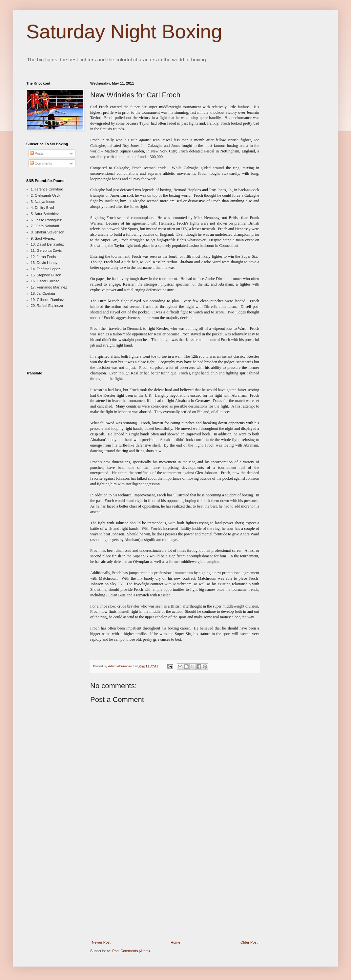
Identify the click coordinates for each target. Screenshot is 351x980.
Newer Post (101, 942)
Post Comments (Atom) (131, 951)
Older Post (249, 942)
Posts (37, 153)
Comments (41, 163)
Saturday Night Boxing (124, 32)
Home (175, 942)
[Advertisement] (175, 892)
